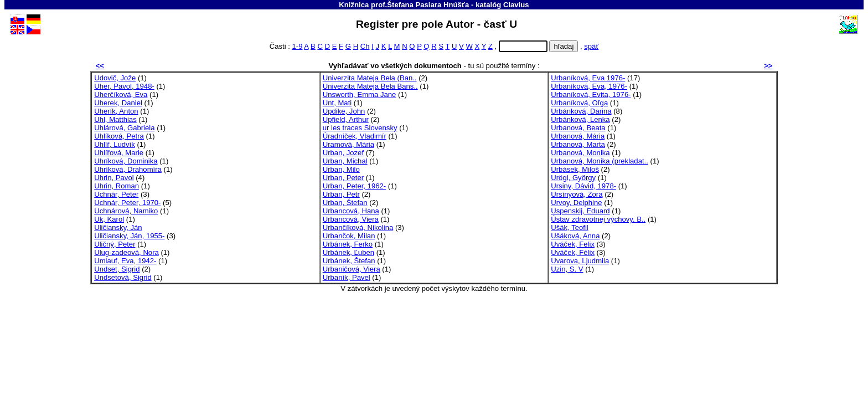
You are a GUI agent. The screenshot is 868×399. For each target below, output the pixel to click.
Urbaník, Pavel (347, 277)
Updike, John (344, 111)
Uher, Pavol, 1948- (124, 86)
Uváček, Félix (573, 252)
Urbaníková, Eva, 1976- (589, 86)
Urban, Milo (341, 169)
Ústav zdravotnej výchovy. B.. (598, 219)
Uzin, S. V (567, 269)
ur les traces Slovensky (360, 128)
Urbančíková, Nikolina (358, 227)
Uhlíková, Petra (119, 136)
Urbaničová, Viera (352, 269)
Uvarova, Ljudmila (580, 261)
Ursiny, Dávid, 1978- (583, 186)
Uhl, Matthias (115, 119)
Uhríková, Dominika (126, 161)
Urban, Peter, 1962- (354, 186)
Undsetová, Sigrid (123, 277)
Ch (365, 46)
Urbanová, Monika (580, 153)
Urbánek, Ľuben (348, 252)
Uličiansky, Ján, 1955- (129, 236)
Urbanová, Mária (578, 136)
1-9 (297, 46)
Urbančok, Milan (349, 236)
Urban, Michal (345, 161)
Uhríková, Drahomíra (128, 169)
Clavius (516, 5)
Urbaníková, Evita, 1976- (591, 94)
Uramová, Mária (348, 144)
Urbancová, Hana (351, 211)
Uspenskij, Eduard (580, 211)
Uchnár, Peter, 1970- (127, 203)
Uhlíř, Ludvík (115, 144)
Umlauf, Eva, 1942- (125, 261)
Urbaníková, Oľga (579, 103)
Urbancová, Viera (351, 219)
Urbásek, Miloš (575, 169)
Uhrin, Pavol (114, 178)
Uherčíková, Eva (121, 94)
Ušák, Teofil (570, 227)
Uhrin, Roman (117, 186)
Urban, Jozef (343, 153)
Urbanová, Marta (578, 144)
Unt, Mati (337, 103)
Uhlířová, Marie (119, 153)
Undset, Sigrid (117, 269)
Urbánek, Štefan (349, 261)
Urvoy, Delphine (576, 203)
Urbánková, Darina (581, 111)
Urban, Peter (343, 178)
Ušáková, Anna (575, 236)
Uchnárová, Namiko (126, 211)
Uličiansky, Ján (118, 227)
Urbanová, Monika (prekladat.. (600, 161)
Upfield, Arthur (346, 119)
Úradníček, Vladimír (355, 136)
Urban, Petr (341, 194)
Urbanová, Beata (578, 128)
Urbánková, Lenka (580, 119)
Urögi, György (573, 178)
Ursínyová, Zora (577, 194)
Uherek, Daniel (118, 103)
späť (591, 46)
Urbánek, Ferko (348, 244)
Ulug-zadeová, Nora (126, 252)
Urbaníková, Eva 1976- (588, 78)
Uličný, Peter (115, 244)
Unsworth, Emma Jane (360, 94)
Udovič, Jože (115, 78)
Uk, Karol (109, 219)
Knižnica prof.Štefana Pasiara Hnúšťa (404, 5)
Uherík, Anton (116, 111)
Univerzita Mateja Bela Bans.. (370, 86)
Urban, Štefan (345, 203)
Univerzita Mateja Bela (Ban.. (370, 78)
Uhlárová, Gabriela (124, 128)
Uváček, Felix (573, 244)
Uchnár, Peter (116, 194)
